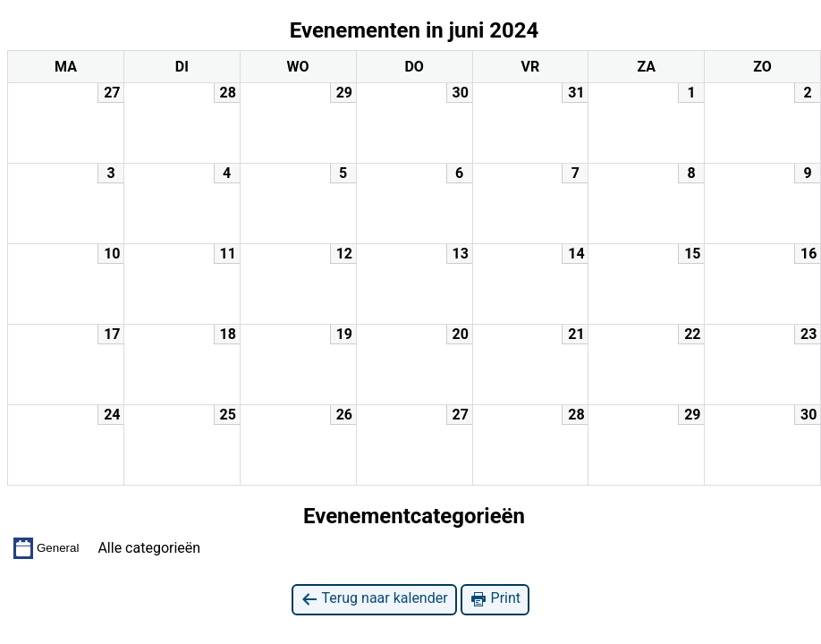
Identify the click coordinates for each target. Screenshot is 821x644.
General (46, 548)
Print (495, 599)
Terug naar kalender (374, 599)
